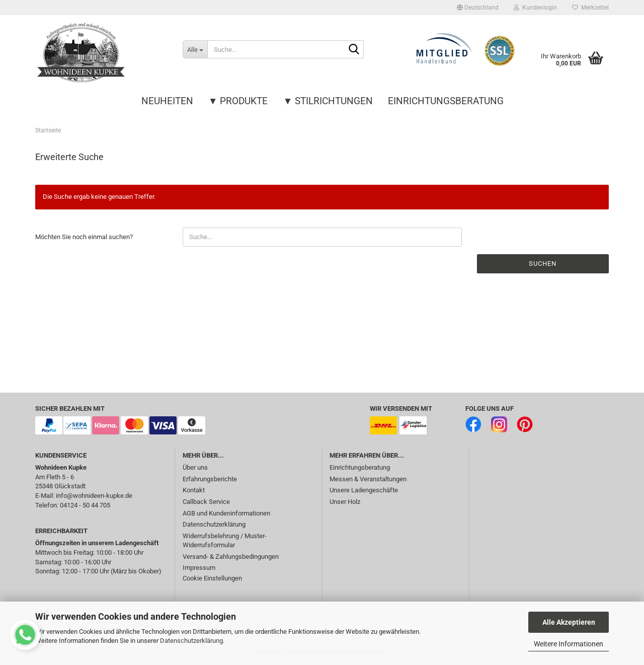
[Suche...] (195, 49)
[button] (478, 8)
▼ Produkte (238, 101)
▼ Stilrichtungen (328, 101)
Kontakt (194, 490)
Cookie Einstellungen (212, 578)
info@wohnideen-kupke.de (94, 496)
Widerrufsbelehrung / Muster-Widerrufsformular (225, 541)
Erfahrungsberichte (210, 479)
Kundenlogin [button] (535, 8)
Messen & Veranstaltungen (368, 479)
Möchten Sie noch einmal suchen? (84, 237)
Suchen (543, 264)
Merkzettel (590, 8)
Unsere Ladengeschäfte (364, 490)
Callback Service (206, 502)
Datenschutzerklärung (191, 641)
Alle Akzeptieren (569, 622)
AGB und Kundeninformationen (226, 513)
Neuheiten (167, 101)
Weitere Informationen (569, 644)
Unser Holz (345, 502)
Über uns (195, 467)
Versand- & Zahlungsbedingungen (231, 557)
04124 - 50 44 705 (85, 505)
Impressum (199, 568)
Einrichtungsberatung (446, 101)
